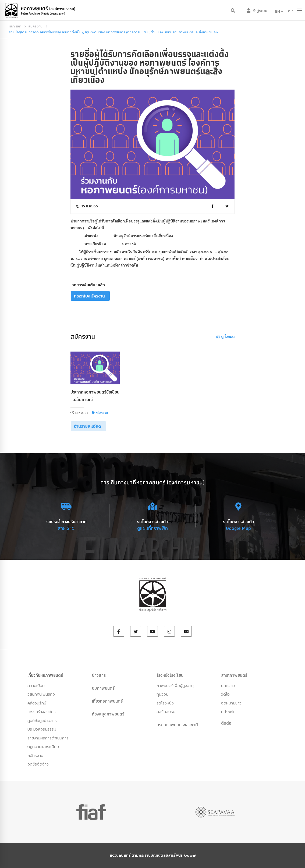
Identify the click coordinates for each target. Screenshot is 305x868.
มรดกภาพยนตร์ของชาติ (177, 725)
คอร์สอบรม (166, 712)
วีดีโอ (225, 694)
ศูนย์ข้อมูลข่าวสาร (42, 720)
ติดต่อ (226, 723)
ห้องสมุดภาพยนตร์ (108, 714)
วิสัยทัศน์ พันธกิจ (41, 694)
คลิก (101, 285)
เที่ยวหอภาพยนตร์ (107, 701)
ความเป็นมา (37, 685)
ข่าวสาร (99, 675)
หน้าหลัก (15, 26)
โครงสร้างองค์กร (42, 712)
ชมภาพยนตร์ (103, 688)
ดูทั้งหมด (225, 337)
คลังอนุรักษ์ (37, 703)
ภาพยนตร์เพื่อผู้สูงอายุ (175, 685)
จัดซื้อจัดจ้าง (38, 764)
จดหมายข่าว (231, 703)
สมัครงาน (35, 26)
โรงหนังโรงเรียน (170, 675)
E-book (228, 712)
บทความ (228, 685)
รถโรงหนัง (165, 703)
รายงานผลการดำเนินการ (48, 738)
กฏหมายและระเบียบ (43, 747)
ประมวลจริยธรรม (42, 729)
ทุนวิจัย (162, 694)
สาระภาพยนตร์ (234, 675)
